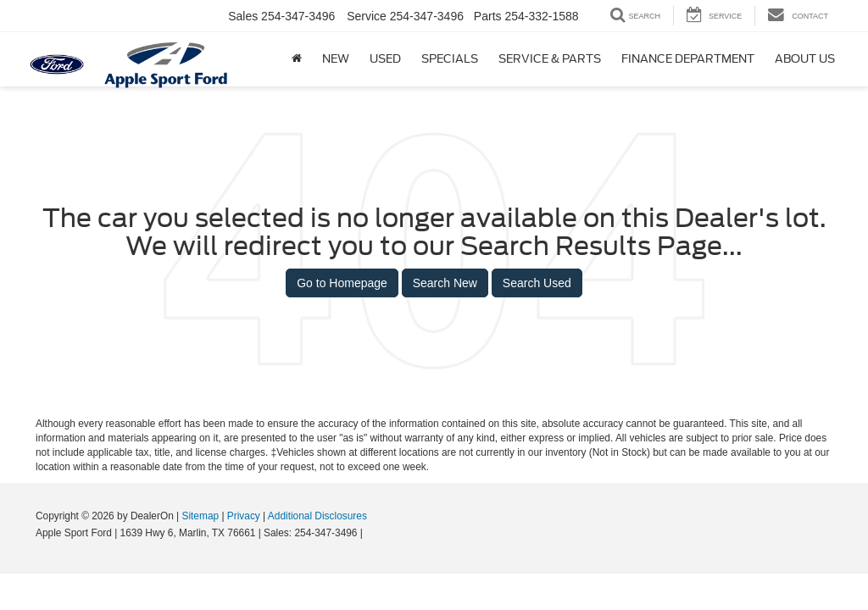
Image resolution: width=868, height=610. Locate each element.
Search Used (537, 283)
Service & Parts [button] (550, 59)
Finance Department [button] (688, 59)
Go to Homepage (342, 283)
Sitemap (200, 516)
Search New (445, 283)
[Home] (297, 59)
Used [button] (385, 59)
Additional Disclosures (317, 516)
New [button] (336, 59)
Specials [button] (450, 59)
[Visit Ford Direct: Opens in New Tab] (370, 533)
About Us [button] (805, 59)
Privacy (244, 516)
